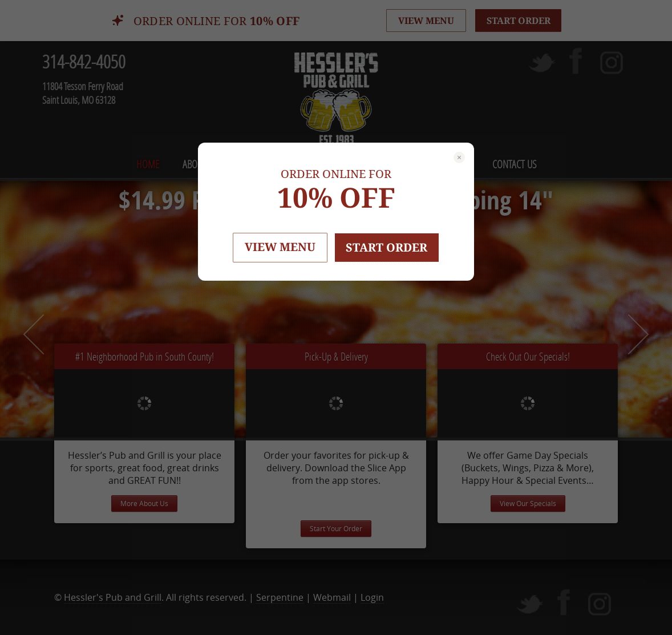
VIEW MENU (280, 247)
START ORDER (387, 247)
